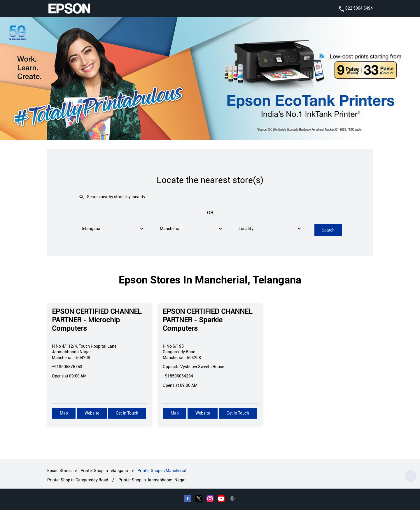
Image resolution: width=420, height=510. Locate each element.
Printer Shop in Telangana (104, 470)
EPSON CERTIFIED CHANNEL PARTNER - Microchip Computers (97, 320)
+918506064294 (178, 376)
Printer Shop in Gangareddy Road (78, 480)
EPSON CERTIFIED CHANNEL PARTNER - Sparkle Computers (208, 320)
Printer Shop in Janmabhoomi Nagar (152, 480)
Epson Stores (60, 470)
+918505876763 (67, 366)
